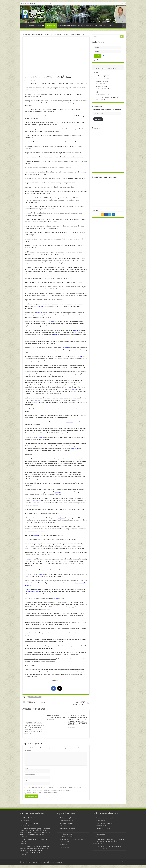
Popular (103, 68)
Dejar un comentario (31, 80)
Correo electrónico (31, 775)
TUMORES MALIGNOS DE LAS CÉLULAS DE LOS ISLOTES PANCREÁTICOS (110, 840)
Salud (41, 26)
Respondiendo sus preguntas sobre (69, 26)
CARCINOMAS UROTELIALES (37, 702)
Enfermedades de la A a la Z (53, 34)
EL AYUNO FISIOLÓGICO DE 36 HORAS (107, 97)
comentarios (112, 68)
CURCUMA (63, 845)
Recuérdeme (107, 56)
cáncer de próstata (35, 697)
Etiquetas (96, 72)
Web (26, 781)
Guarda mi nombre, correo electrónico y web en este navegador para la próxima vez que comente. (55, 787)
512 (108, 78)
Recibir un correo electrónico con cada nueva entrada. (42, 793)
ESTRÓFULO (101, 834)
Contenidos (31, 26)
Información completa (103, 87)
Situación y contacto (102, 81)
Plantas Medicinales (90, 26)
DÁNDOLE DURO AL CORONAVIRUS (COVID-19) (55, 717)
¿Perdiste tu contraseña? (101, 60)
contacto (56, 598)
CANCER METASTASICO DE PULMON (109, 847)
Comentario (28, 750)
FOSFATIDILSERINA (103, 829)
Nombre (27, 768)
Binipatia (30, 34)
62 (69, 847)
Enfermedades (50, 26)
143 (108, 89)
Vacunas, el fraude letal (105, 818)
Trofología (40, 306)
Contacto (110, 26)
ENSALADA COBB (29, 818)
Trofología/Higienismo (103, 76)
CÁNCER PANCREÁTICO (105, 823)
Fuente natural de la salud (45, 4)
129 (108, 94)
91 (105, 100)
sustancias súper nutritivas (32, 592)
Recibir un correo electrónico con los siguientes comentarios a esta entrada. (49, 790)
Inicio (24, 25)
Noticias (102, 26)
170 (107, 83)
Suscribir (98, 119)
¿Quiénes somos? (101, 92)
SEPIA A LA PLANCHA (30, 823)
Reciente (96, 68)
